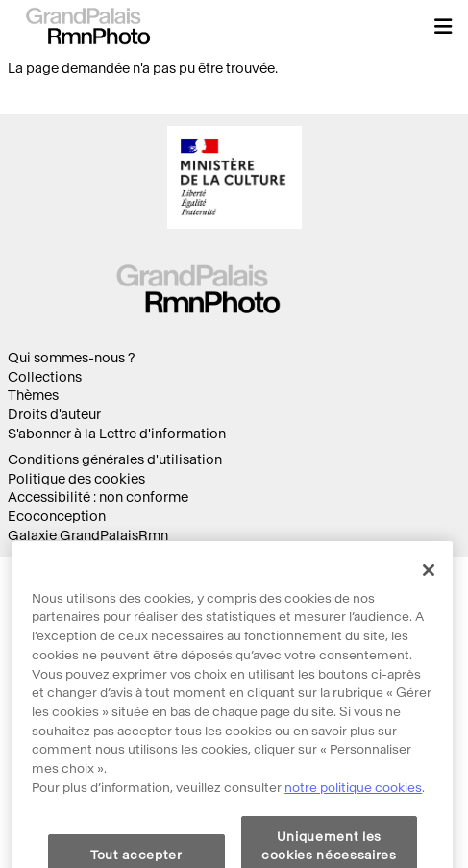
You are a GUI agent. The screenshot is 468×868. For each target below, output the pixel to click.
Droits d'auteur (54, 415)
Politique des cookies (76, 479)
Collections (45, 377)
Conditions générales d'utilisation (115, 460)
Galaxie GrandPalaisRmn (88, 536)
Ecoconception (57, 517)
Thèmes (33, 396)
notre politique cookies (353, 806)
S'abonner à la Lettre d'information (117, 434)
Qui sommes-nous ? (71, 358)
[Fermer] (429, 588)
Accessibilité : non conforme (98, 497)
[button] (443, 26)
